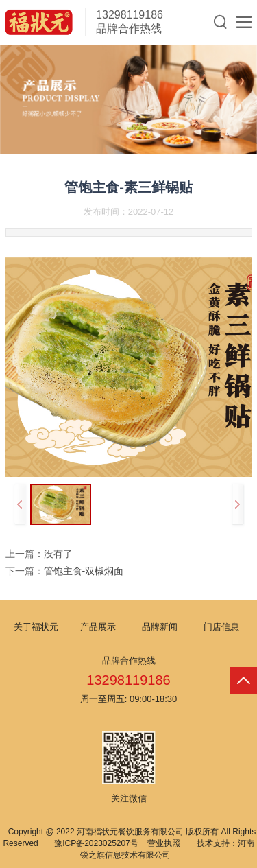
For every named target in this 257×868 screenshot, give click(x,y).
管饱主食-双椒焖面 (84, 571)
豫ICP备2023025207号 (96, 843)
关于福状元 (36, 627)
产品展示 (98, 627)
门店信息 (221, 627)
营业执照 (164, 843)
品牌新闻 (160, 627)
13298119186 (130, 15)
